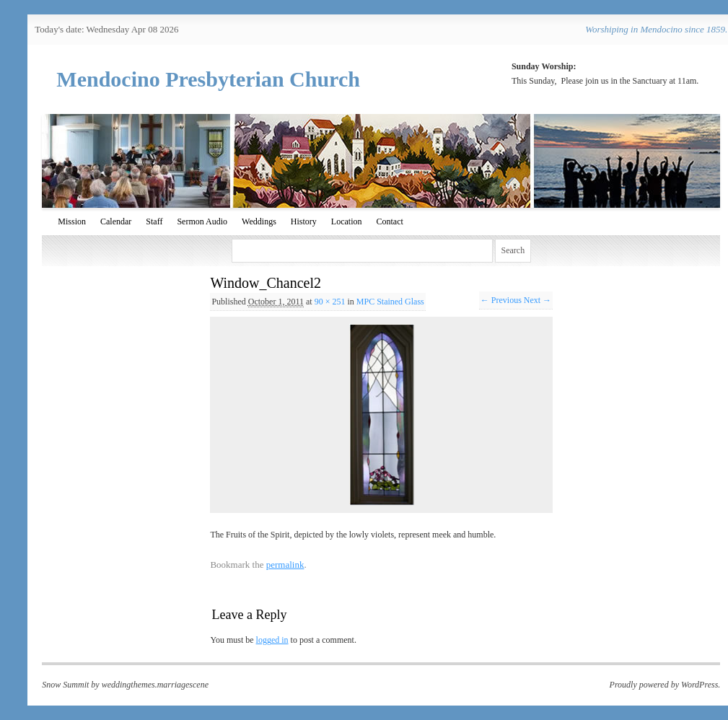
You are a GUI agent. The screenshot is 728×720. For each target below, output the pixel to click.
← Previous (501, 300)
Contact (389, 221)
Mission (72, 221)
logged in (272, 640)
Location (347, 221)
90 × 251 (330, 302)
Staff (154, 221)
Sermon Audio (202, 221)
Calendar (116, 221)
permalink (285, 565)
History (304, 221)
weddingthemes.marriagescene (155, 685)
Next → (538, 300)
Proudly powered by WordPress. (665, 685)
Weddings (259, 221)
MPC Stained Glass (390, 302)
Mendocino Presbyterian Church (208, 79)
